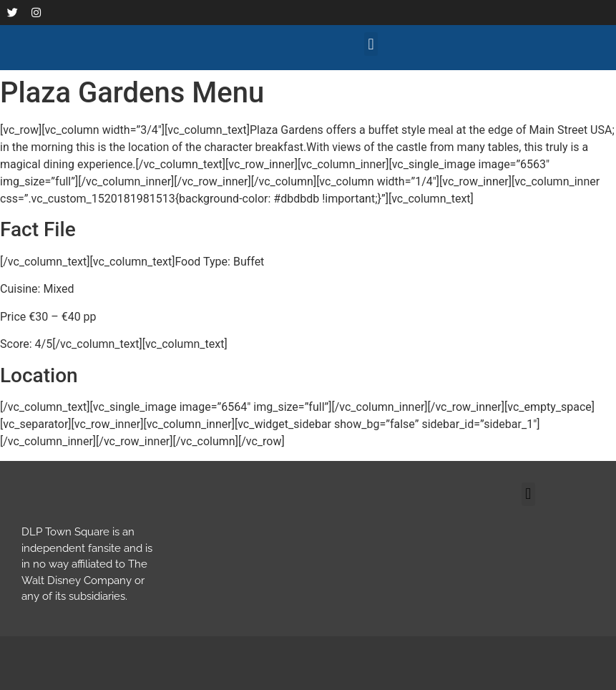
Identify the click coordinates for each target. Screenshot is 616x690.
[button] (371, 44)
